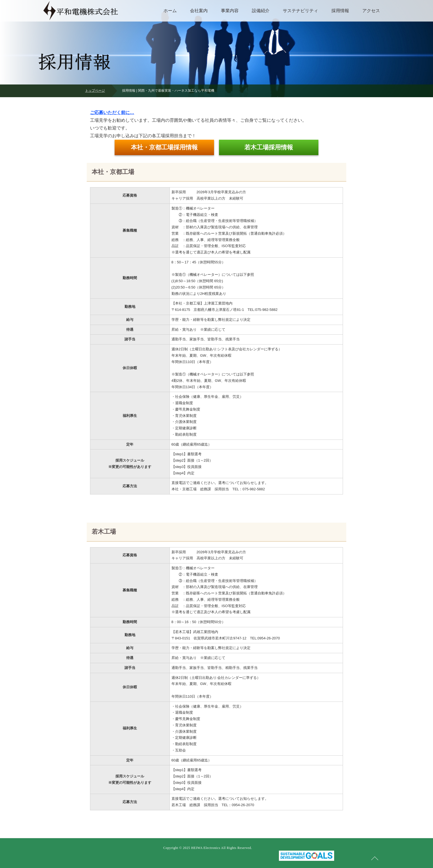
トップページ (95, 91)
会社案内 (199, 11)
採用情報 (340, 11)
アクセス (371, 11)
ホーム (170, 11)
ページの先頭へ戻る (375, 858)
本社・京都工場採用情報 (164, 147)
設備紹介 (261, 11)
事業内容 (230, 11)
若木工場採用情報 (269, 147)
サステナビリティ (300, 11)
